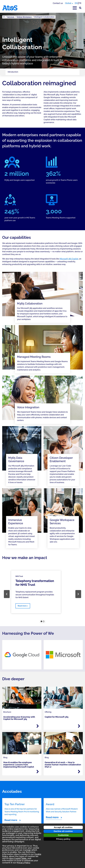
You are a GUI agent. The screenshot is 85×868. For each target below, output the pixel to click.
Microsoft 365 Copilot (69, 259)
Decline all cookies (63, 831)
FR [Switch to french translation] (80, 3)
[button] (7, 594)
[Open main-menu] (75, 8)
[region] (42, 594)
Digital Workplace (24, 17)
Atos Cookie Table (18, 858)
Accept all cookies (63, 827)
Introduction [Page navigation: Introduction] (13, 72)
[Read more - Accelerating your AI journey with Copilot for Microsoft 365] (38, 726)
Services (11, 17)
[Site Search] (80, 8)
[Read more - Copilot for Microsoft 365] (79, 726)
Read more (11, 820)
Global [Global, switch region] (68, 3)
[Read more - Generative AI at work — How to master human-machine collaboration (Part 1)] (79, 772)
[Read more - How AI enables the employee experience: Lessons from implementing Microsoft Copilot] (38, 772)
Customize (63, 835)
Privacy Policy (23, 863)
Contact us (58, 3)
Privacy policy (63, 839)
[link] (22, 655)
